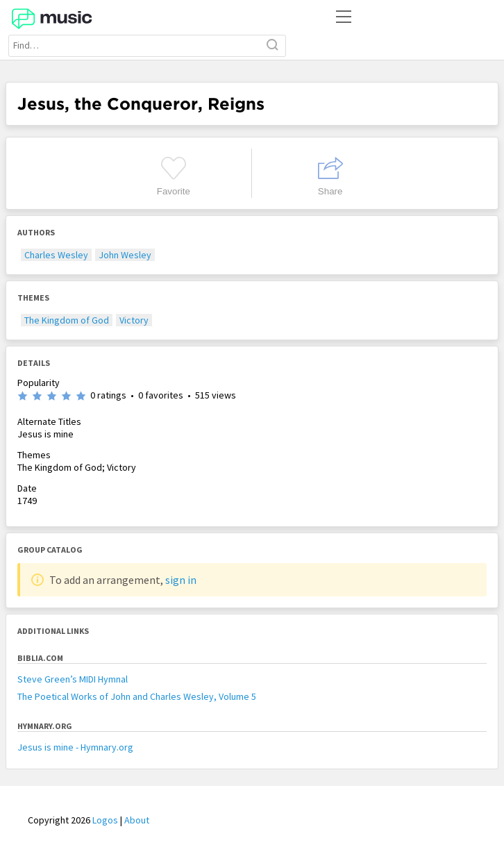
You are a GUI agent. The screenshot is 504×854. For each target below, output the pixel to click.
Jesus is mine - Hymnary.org (75, 747)
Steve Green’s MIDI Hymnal (73, 679)
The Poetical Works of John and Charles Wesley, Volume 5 (137, 696)
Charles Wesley (56, 255)
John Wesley (125, 255)
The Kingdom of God (67, 320)
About (137, 820)
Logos (105, 820)
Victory (134, 320)
